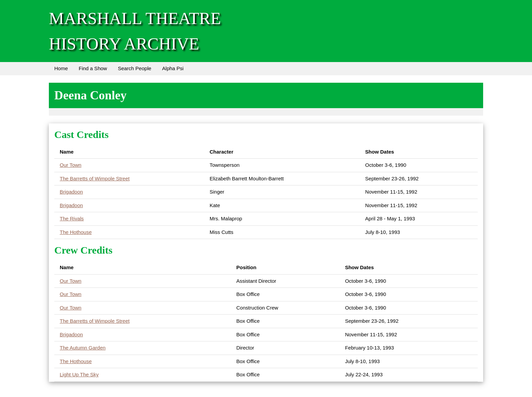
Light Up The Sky (79, 374)
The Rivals (72, 219)
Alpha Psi (173, 68)
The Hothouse (76, 232)
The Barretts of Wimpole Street (95, 178)
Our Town (71, 165)
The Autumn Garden (83, 348)
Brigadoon (71, 192)
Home (61, 68)
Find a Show (93, 68)
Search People (134, 68)
